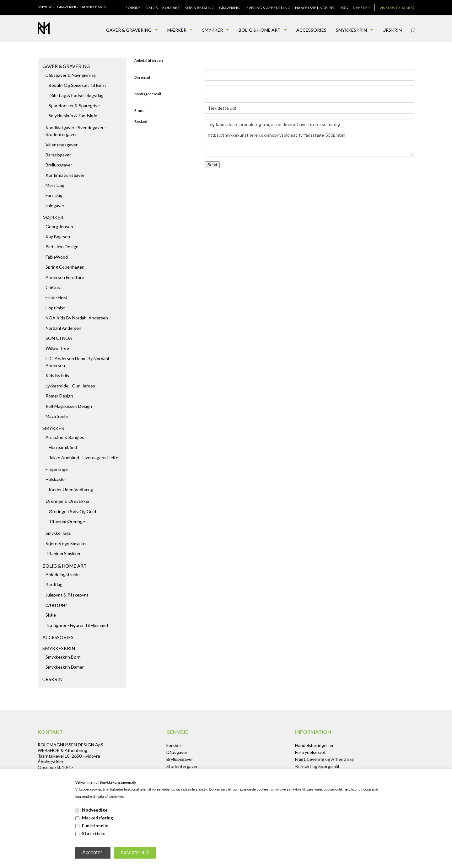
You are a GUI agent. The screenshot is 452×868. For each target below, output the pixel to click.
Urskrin (392, 30)
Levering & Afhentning (267, 8)
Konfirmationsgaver (65, 175)
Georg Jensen (59, 226)
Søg (344, 8)
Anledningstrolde (63, 574)
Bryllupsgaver (59, 165)
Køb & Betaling (199, 8)
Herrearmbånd (63, 447)
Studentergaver (182, 766)
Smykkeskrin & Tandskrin (73, 116)
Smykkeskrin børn (63, 657)
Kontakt (171, 8)
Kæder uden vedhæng (71, 489)
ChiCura (54, 287)
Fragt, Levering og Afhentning (324, 759)
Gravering (229, 8)
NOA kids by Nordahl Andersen (77, 318)
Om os (151, 8)
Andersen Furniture (65, 277)
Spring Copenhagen (65, 267)
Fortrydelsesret (310, 752)
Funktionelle (95, 826)
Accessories (311, 30)
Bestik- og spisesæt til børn (77, 85)
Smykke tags (58, 533)
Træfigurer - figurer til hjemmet (77, 625)
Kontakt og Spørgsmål (317, 766)
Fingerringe (57, 469)
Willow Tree (57, 348)
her (346, 789)
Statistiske (94, 833)
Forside (133, 8)
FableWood (57, 257)
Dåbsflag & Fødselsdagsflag (76, 95)
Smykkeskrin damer (65, 667)
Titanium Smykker (63, 553)
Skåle (51, 615)
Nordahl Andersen (63, 328)
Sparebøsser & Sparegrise (74, 105)
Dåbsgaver (177, 752)
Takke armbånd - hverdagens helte (83, 458)
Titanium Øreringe (67, 521)
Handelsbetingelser (315, 8)
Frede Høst (57, 297)
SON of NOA (59, 338)
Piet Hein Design (62, 247)
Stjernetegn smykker (66, 543)
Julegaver (55, 205)
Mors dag (55, 185)
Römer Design (59, 396)
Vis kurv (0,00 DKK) (397, 8)
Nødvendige (95, 810)
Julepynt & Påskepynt (67, 595)
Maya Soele (57, 416)
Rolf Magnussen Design (69, 406)
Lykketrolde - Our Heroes (70, 386)
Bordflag (54, 584)
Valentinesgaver (62, 145)
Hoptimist (55, 308)
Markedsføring (97, 818)
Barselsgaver (58, 155)
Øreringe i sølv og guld (72, 511)
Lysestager (56, 605)
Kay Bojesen (58, 237)
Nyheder (361, 8)
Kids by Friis (57, 375)
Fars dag (54, 195)
